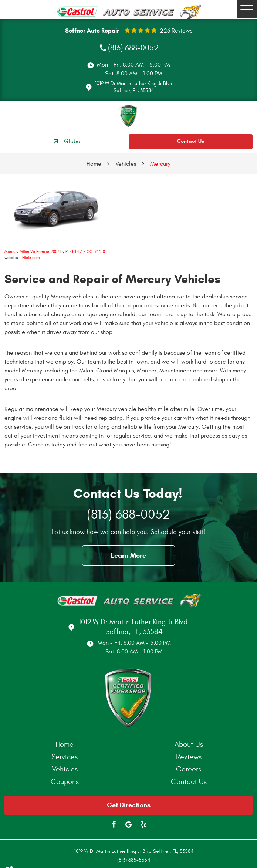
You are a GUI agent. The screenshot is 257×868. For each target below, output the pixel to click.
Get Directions (129, 805)
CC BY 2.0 (96, 252)
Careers (189, 769)
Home (94, 164)
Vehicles (126, 164)
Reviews (189, 757)
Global (67, 142)
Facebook (114, 824)
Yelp (143, 824)
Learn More (128, 555)
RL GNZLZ (74, 252)
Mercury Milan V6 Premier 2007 (32, 252)
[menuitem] (67, 744)
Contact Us (191, 141)
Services (65, 757)
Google (129, 824)
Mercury (160, 164)
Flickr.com (31, 258)
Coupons (65, 782)
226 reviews (176, 31)
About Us (189, 744)
